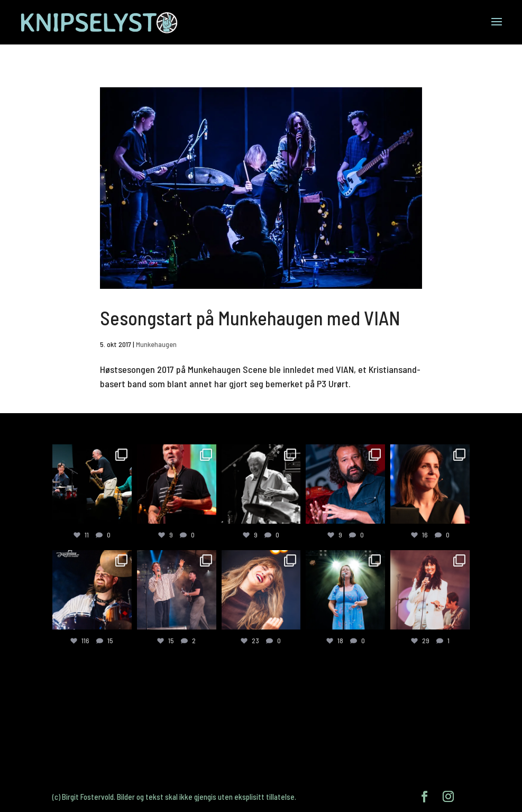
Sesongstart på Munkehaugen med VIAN (250, 318)
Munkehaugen (156, 344)
